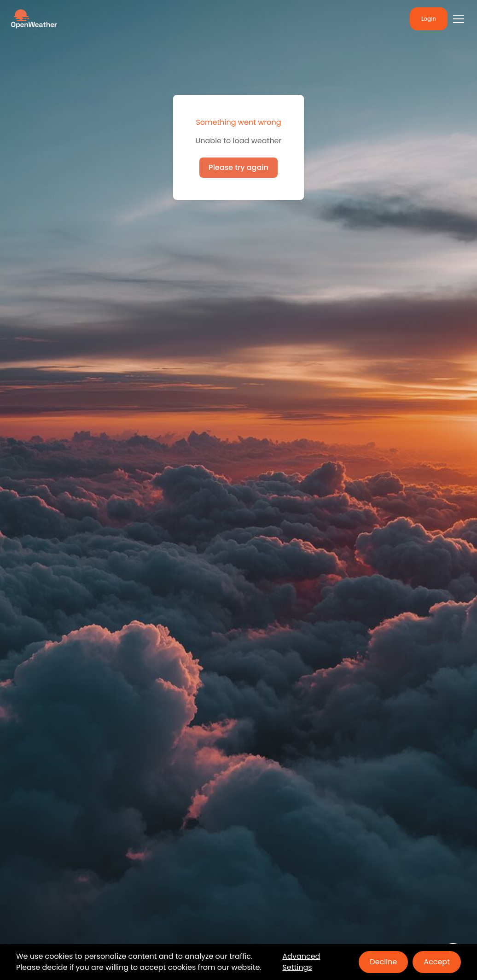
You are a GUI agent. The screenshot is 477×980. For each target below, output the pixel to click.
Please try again (238, 167)
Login (429, 19)
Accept (437, 962)
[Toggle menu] (459, 19)
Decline (383, 962)
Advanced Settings (301, 962)
